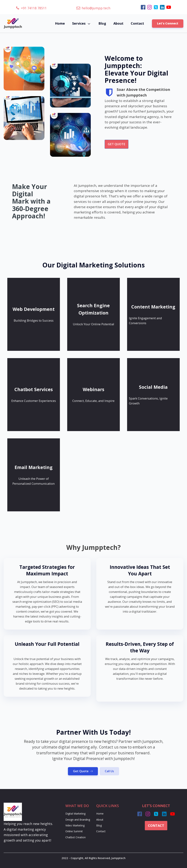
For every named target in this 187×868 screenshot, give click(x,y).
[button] (31, 8)
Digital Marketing (75, 814)
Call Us (109, 771)
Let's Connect (168, 23)
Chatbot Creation (76, 837)
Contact (137, 23)
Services (82, 23)
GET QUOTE (117, 144)
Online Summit (74, 831)
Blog (102, 23)
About (118, 23)
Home (60, 23)
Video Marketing (75, 825)
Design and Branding (78, 820)
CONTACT (156, 825)
